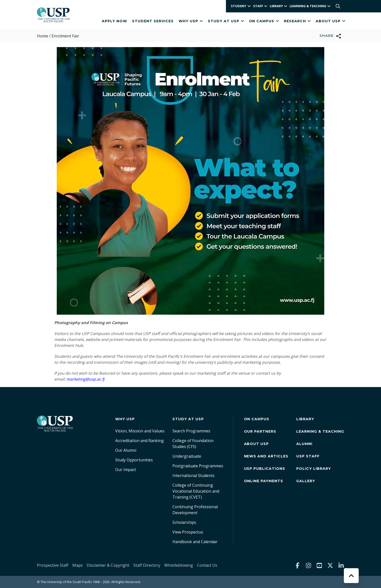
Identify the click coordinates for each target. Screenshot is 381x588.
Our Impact (126, 470)
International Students (193, 476)
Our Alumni (126, 450)
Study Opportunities (134, 460)
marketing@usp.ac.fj (85, 379)
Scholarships (184, 522)
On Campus (264, 21)
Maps (78, 565)
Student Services (153, 21)
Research (297, 21)
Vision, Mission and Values (140, 431)
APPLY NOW (114, 21)
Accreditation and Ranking (139, 441)
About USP (330, 21)
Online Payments (264, 481)
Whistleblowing (179, 565)
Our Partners (260, 431)
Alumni (304, 444)
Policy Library (314, 469)
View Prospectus (188, 532)
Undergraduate (187, 456)
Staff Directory (147, 565)
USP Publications (265, 469)
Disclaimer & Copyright (108, 565)
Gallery (306, 481)
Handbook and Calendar (195, 542)
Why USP (191, 21)
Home (42, 36)
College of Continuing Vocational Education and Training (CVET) (196, 491)
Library (305, 419)
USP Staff (308, 456)
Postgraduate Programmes (198, 466)
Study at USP (226, 21)
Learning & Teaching (320, 431)
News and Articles (266, 456)
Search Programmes (191, 431)
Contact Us (207, 565)
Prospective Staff (53, 565)
